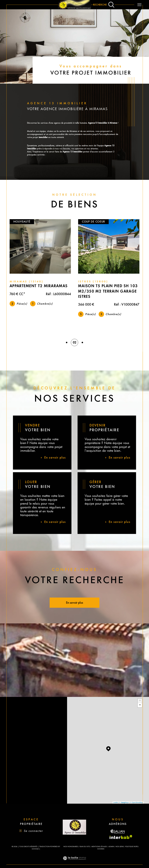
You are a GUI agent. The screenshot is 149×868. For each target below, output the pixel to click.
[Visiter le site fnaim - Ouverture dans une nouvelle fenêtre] (118, 832)
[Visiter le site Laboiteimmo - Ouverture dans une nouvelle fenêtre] (74, 862)
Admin (111, 847)
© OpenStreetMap (137, 802)
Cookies (101, 849)
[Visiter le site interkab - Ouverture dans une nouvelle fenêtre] (121, 837)
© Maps (124, 802)
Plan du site (85, 847)
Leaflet (116, 802)
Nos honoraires (71, 847)
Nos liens (120, 847)
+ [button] (140, 701)
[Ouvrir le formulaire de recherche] (104, 5)
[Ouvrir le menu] (139, 5)
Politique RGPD (132, 847)
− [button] (140, 705)
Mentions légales (99, 847)
